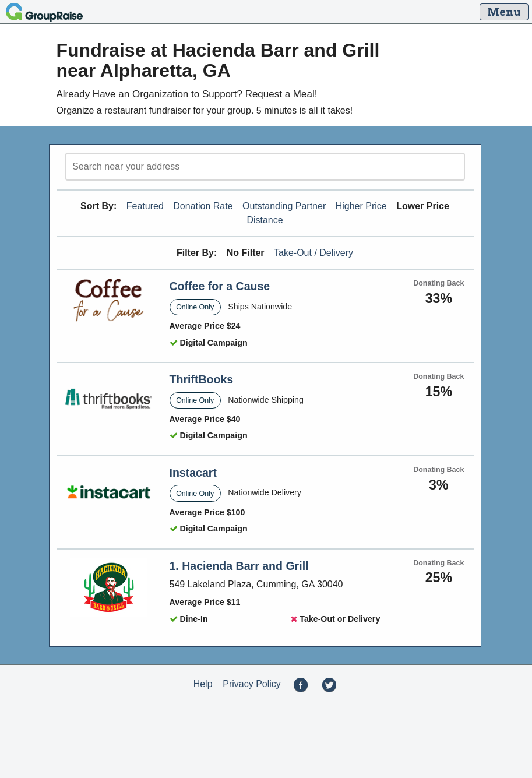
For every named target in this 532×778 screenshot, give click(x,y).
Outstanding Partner (284, 206)
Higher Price (361, 206)
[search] (265, 167)
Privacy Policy (252, 684)
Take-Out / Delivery (313, 253)
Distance (265, 220)
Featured (145, 206)
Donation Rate (203, 206)
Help (203, 684)
